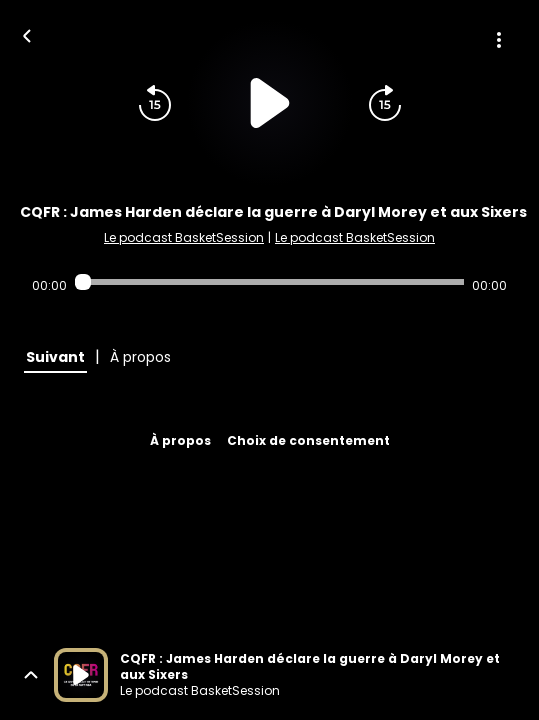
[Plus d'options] (499, 40)
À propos (180, 440)
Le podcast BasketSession (184, 237)
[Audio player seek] (269, 282)
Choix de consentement (308, 440)
